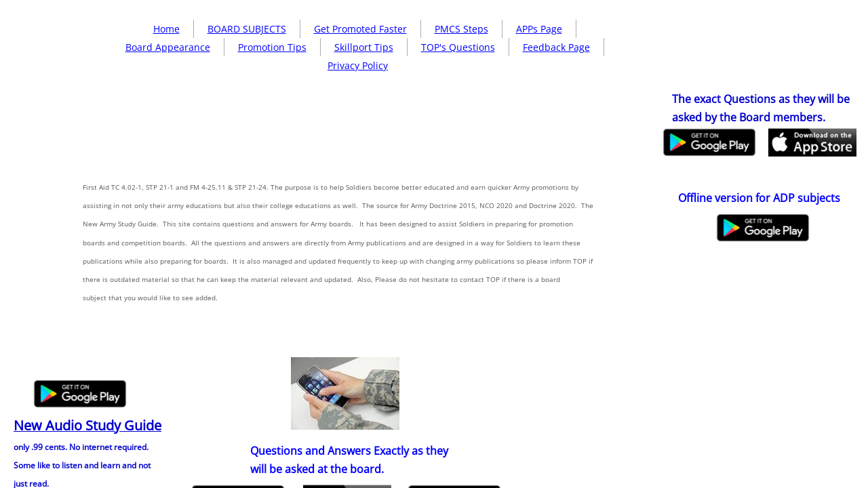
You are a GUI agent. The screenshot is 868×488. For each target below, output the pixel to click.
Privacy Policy (358, 65)
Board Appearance (168, 47)
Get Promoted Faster (360, 29)
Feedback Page (556, 47)
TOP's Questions (458, 47)
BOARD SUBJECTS (247, 29)
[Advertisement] (350, 174)
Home (166, 29)
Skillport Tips (364, 47)
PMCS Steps (461, 29)
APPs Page (539, 29)
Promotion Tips (272, 47)
